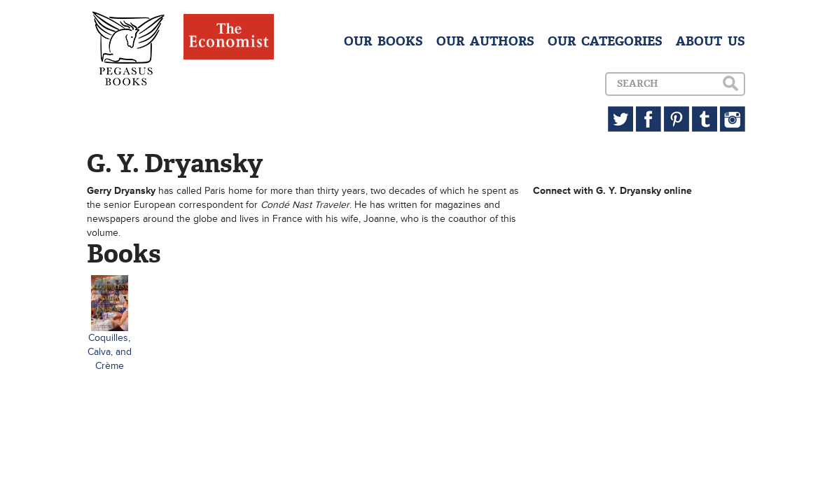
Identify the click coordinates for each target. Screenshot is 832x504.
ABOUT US (710, 41)
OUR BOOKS (383, 41)
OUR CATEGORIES (605, 41)
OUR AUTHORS (485, 41)
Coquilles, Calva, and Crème (110, 352)
